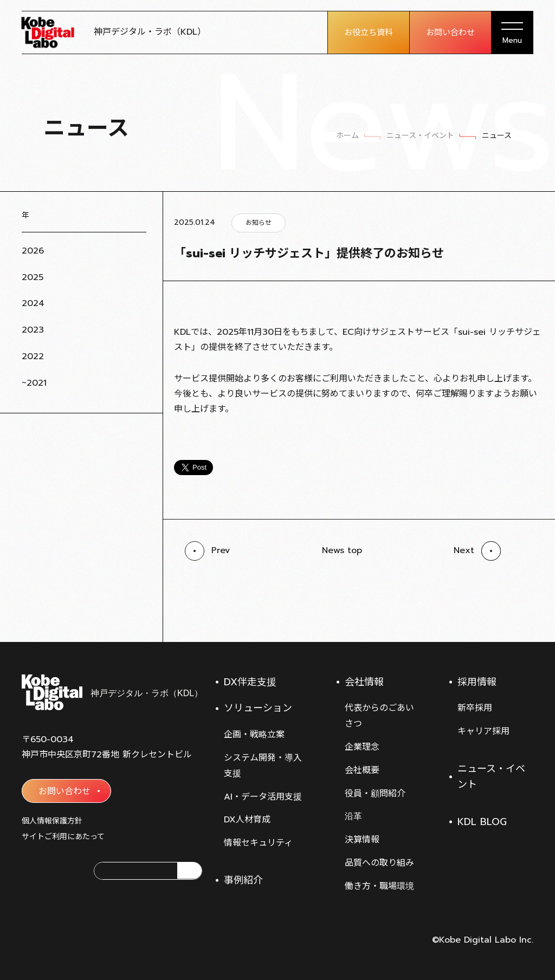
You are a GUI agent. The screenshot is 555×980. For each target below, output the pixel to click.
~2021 (34, 383)
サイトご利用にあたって (63, 837)
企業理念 (362, 747)
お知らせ (259, 223)
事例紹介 (243, 880)
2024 (33, 303)
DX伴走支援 (250, 682)
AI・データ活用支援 (263, 797)
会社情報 (364, 682)
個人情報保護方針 (52, 821)
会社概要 (362, 770)
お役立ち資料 (369, 33)
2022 (33, 356)
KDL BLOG (482, 822)
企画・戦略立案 (254, 735)
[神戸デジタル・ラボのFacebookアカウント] (64, 871)
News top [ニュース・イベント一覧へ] (342, 550)
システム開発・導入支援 (263, 766)
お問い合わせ (450, 33)
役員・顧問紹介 (375, 794)
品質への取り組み (379, 863)
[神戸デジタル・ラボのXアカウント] (30, 871)
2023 (33, 330)
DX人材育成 (247, 820)
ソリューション (258, 708)
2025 (33, 277)
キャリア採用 (483, 731)
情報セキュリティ (258, 843)
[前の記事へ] (207, 551)
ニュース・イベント (491, 777)
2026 (33, 251)
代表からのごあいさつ (379, 716)
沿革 (353, 816)
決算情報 (362, 840)
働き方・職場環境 (379, 886)
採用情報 (477, 682)
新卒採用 (475, 708)
